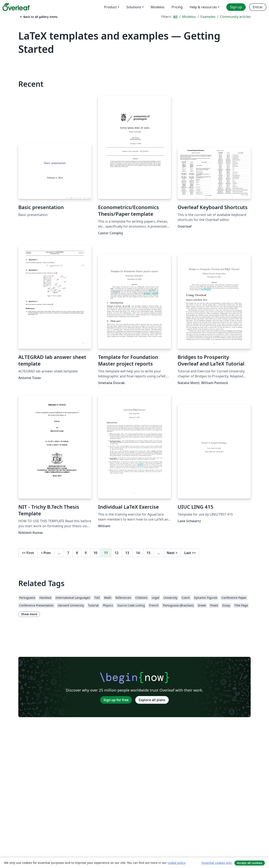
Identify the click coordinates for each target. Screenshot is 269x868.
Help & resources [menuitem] (203, 7)
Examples (208, 17)
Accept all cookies (250, 863)
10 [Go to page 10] (95, 553)
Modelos (189, 17)
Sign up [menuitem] (236, 7)
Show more (29, 614)
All (175, 17)
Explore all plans (152, 700)
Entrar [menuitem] (258, 7)
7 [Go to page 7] (68, 553)
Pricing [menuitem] (177, 7)
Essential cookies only (217, 863)
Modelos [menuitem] (158, 7)
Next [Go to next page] (172, 553)
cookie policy (176, 863)
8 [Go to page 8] (77, 553)
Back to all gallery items (38, 17)
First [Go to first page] (28, 553)
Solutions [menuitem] (134, 7)
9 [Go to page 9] (86, 553)
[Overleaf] (16, 7)
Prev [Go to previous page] (46, 553)
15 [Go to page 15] (148, 553)
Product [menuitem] (110, 7)
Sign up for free (116, 700)
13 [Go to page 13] (127, 553)
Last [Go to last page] (190, 553)
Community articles (235, 17)
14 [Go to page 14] (138, 553)
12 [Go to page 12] (117, 553)
